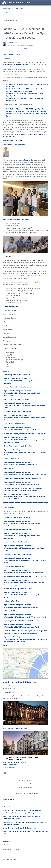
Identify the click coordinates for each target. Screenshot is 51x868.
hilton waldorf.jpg (10, 765)
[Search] (25, 13)
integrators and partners (11, 74)
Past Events (19, 9)
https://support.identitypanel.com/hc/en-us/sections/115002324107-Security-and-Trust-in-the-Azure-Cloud (24, 405)
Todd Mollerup (12, 43)
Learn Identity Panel (8, 9)
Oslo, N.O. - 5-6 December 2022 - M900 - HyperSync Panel (26, 109)
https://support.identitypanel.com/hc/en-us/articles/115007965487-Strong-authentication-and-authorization (22, 393)
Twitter (6, 773)
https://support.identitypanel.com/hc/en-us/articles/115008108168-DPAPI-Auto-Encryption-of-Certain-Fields (24, 418)
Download (12, 767)
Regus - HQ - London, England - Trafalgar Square (20, 682)
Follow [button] (25, 48)
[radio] (21, 784)
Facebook (4, 773)
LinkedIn (9, 773)
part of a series (25, 160)
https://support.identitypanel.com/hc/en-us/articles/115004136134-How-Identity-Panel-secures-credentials (22, 381)
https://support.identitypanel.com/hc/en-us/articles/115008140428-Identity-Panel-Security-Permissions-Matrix (25, 452)
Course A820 (7, 58)
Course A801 (32, 274)
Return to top (8, 799)
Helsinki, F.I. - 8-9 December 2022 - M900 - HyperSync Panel (27, 111)
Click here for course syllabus (13, 140)
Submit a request (33, 793)
